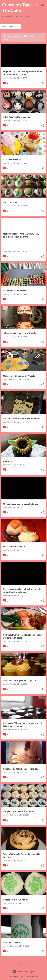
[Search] (37, 5)
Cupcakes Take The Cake (17, 7)
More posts (23, 963)
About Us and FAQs (10, 27)
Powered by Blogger (23, 971)
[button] (42, 83)
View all (6, 40)
